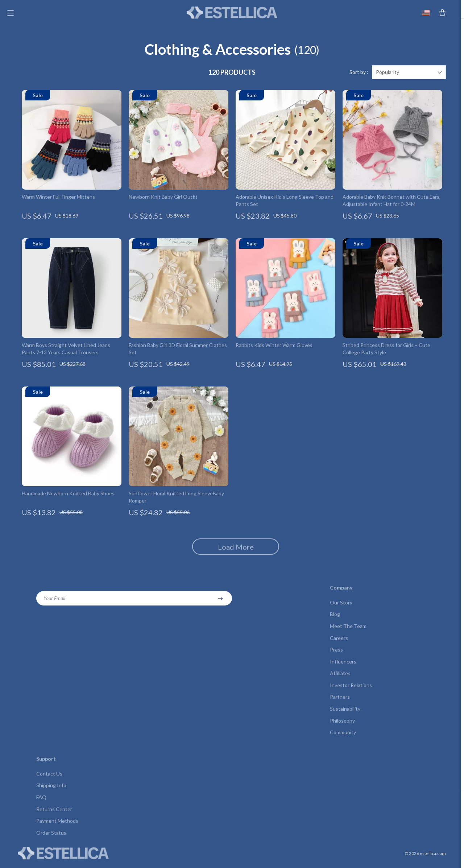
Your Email (54, 601)
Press (336, 653)
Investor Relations (351, 689)
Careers (339, 641)
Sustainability (345, 713)
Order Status (51, 838)
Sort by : (359, 75)
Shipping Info (51, 790)
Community (343, 737)
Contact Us (49, 778)
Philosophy (342, 725)
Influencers (343, 665)
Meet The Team (348, 629)
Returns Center (54, 814)
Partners (340, 701)
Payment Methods (57, 826)
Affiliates (340, 677)
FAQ (41, 802)
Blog (335, 617)
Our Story (341, 605)
